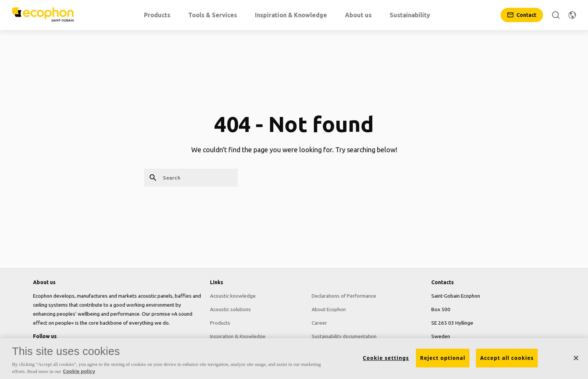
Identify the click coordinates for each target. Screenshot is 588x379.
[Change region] (572, 15)
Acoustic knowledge (233, 296)
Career (319, 323)
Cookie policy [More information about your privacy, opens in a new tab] (79, 374)
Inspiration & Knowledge (238, 336)
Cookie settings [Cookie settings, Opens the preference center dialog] (386, 361)
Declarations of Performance (344, 296)
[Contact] (522, 15)
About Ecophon (329, 309)
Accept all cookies (507, 361)
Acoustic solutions (230, 309)
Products (220, 323)
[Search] (556, 15)
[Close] (576, 361)
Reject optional (443, 361)
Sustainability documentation (344, 336)
